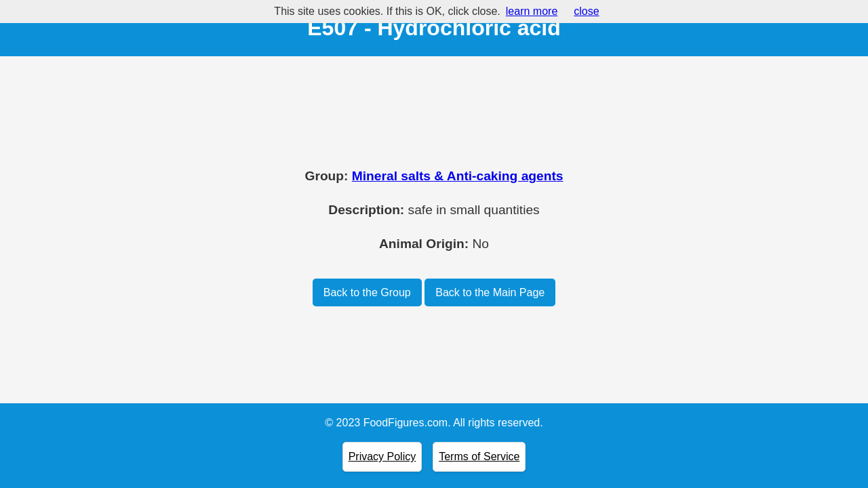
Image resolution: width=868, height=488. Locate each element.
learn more (532, 11)
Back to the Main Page (490, 292)
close (586, 11)
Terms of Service (479, 456)
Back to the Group (367, 292)
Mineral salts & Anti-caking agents (458, 176)
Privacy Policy (382, 456)
